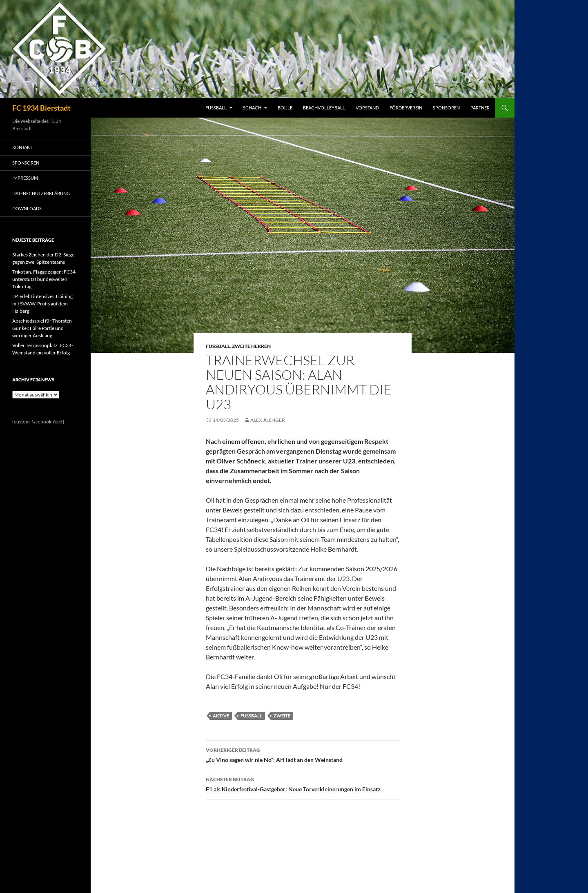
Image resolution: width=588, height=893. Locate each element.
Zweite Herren (251, 346)
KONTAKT (22, 147)
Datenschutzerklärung (41, 193)
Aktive (221, 716)
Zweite (282, 716)
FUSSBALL (216, 108)
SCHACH (252, 108)
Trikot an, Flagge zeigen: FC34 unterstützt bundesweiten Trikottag (44, 279)
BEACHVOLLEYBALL (324, 108)
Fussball (218, 346)
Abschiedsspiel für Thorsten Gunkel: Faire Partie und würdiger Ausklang (42, 328)
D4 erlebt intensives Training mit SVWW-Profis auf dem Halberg (42, 304)
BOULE (285, 108)
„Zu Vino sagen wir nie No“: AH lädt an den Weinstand (303, 754)
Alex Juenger (268, 420)
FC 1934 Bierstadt (41, 108)
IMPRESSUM (25, 178)
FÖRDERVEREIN (406, 108)
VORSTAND (367, 108)
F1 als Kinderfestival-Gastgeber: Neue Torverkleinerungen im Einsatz (303, 784)
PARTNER (480, 108)
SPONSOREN (446, 108)
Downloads (27, 208)
